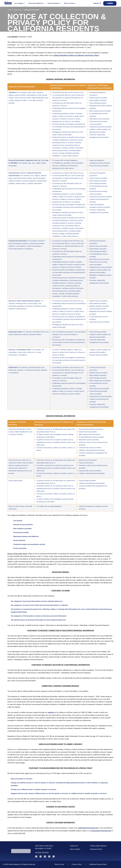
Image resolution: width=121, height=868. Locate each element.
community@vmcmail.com (101, 831)
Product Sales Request (98, 846)
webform (51, 712)
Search (97, 3)
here (23, 763)
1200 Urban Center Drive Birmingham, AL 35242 (44, 847)
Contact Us (74, 846)
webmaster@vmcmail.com (88, 828)
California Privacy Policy (98, 864)
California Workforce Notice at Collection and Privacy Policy (76, 55)
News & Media (75, 849)
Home (10, 10)
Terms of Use (59, 864)
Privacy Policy (18, 10)
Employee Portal (96, 849)
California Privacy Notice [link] (32, 10)
